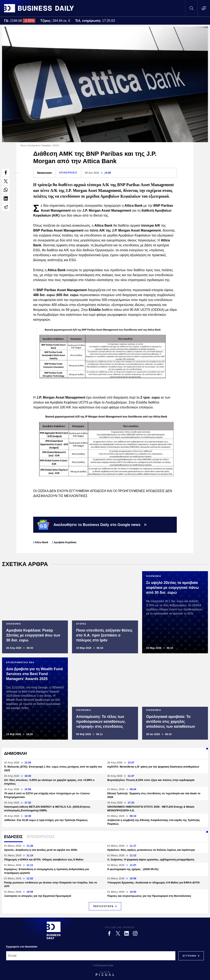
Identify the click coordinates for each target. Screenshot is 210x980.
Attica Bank (41, 542)
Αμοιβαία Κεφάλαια (65, 542)
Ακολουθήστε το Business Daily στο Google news (92, 525)
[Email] (91, 956)
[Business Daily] (54, 930)
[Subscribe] (190, 956)
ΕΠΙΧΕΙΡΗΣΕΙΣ (68, 173)
